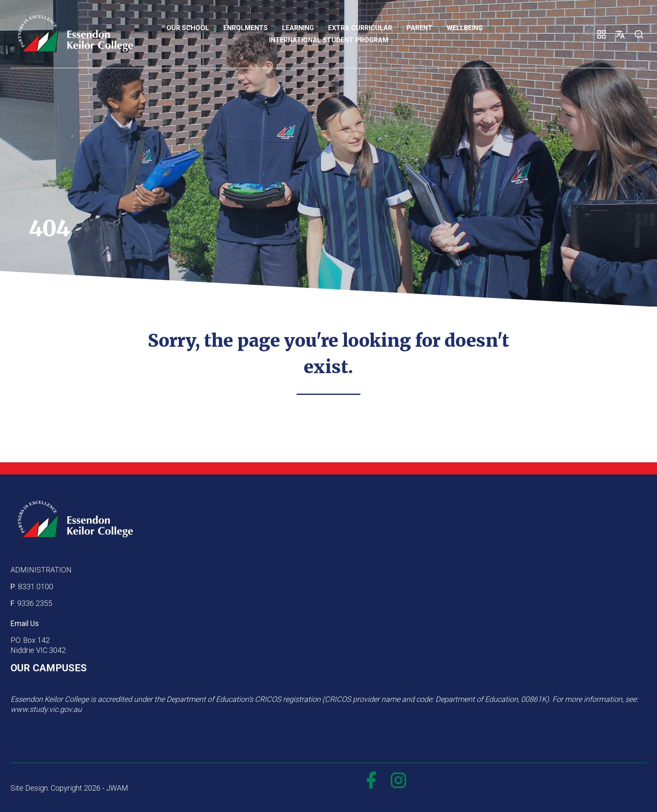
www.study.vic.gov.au (46, 709)
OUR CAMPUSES (49, 668)
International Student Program (329, 40)
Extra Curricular (360, 28)
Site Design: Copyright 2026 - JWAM (69, 788)
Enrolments (246, 28)
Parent (419, 28)
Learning (298, 28)
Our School (188, 28)
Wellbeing (465, 28)
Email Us (25, 623)
